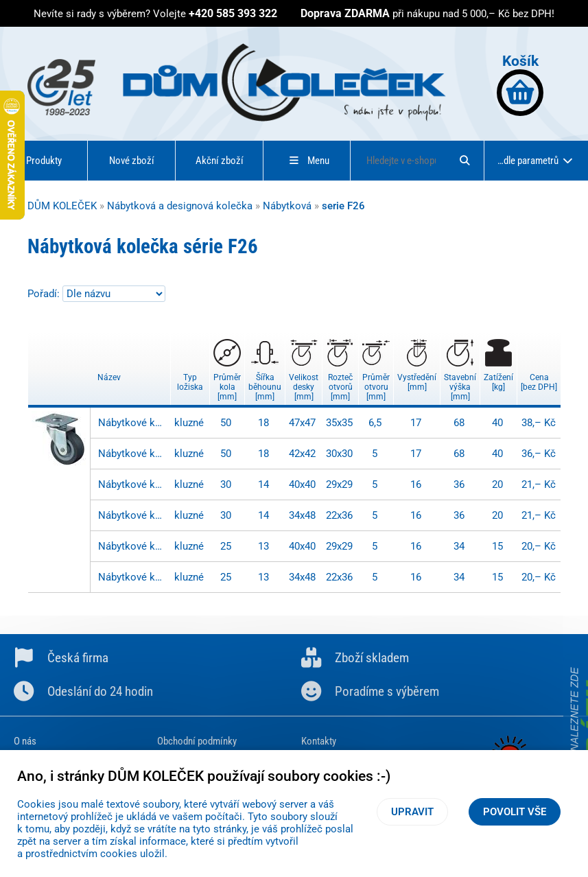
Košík (520, 84)
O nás (25, 741)
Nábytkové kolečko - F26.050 (133, 454)
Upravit (412, 812)
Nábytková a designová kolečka (180, 206)
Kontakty (319, 741)
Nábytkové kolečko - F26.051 (133, 423)
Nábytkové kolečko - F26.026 (133, 546)
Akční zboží (220, 161)
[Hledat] (464, 161)
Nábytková (287, 206)
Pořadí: (45, 294)
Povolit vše (515, 812)
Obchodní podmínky (197, 741)
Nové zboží (132, 161)
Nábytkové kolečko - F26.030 (133, 515)
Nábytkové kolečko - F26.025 (133, 577)
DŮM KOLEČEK (62, 206)
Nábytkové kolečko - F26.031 (133, 484)
